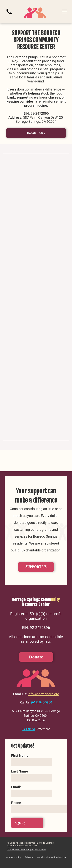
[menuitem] (14, 859)
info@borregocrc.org (43, 694)
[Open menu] (65, 12)
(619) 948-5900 (42, 702)
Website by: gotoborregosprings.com (27, 850)
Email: (16, 787)
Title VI (30, 729)
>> (24, 729)
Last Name (20, 771)
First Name (20, 756)
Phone (16, 803)
